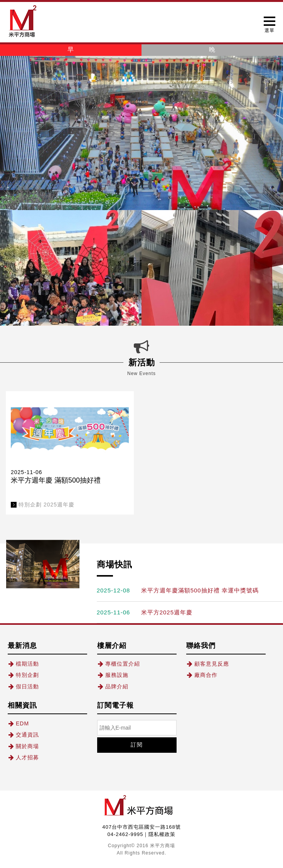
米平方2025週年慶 (167, 612)
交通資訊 (23, 735)
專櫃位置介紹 (119, 664)
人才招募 (23, 757)
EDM (18, 723)
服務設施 (113, 675)
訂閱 (137, 745)
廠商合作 (202, 675)
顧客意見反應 (208, 664)
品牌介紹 (113, 686)
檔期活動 (23, 664)
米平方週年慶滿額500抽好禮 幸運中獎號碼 (200, 590)
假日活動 (23, 686)
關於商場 (23, 746)
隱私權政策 (162, 834)
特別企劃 (23, 675)
